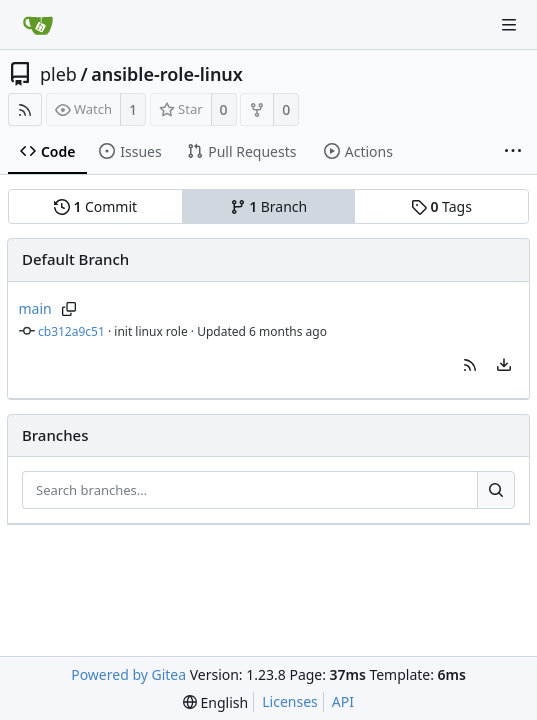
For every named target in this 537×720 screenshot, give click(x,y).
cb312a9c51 (71, 331)
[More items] (513, 152)
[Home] (38, 25)
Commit (95, 206)
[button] (470, 365)
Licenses (290, 701)
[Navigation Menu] (509, 25)
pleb (58, 74)
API (343, 701)
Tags (441, 206)
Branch (269, 206)
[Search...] (496, 490)
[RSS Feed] (25, 109)
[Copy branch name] (69, 309)
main (35, 308)
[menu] (504, 365)
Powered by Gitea (128, 674)
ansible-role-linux (167, 74)
